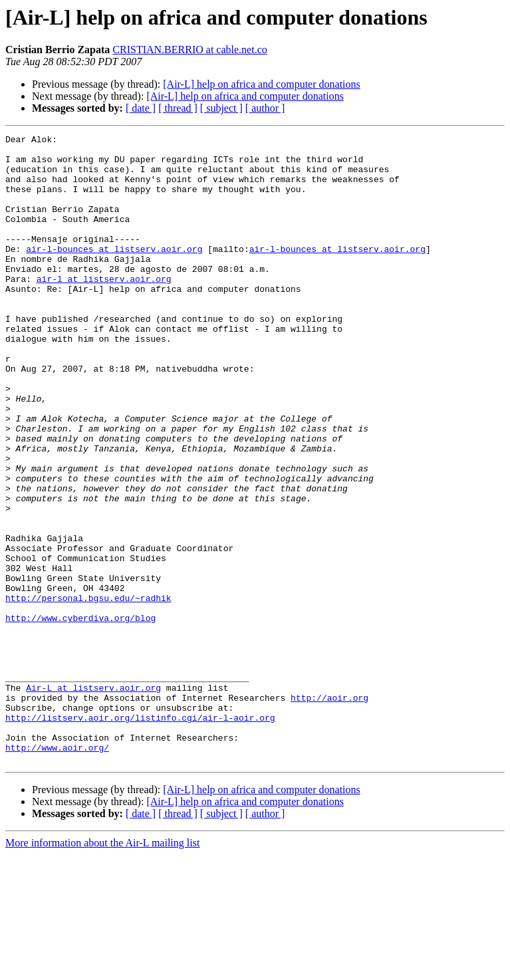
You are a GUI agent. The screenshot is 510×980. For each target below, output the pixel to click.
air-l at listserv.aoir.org (104, 308)
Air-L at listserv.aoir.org (93, 799)
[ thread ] (178, 108)
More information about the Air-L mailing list (102, 968)
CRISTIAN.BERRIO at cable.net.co (190, 50)
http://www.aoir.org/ (57, 871)
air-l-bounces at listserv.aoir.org (114, 273)
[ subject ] (221, 108)
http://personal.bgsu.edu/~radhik (88, 691)
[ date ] (141, 108)
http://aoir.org (329, 811)
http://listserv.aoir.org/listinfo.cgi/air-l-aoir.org (140, 835)
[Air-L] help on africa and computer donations (261, 84)
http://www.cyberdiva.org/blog (80, 715)
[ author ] (265, 108)
